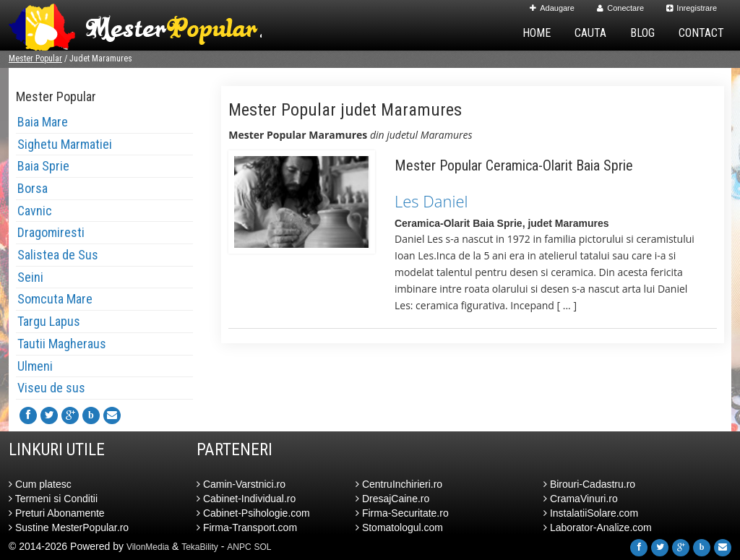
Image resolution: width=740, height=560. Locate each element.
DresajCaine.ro (392, 499)
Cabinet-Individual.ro (246, 499)
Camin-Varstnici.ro (241, 484)
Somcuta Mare (55, 299)
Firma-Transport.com (247, 527)
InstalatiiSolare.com (591, 513)
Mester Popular (35, 59)
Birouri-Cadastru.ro (589, 484)
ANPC (239, 547)
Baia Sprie (43, 166)
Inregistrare (692, 8)
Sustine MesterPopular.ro (69, 527)
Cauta (590, 33)
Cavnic (35, 211)
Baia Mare (43, 122)
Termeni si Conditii (53, 499)
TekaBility (200, 547)
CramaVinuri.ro (581, 499)
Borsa (33, 188)
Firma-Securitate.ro (402, 513)
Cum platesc (40, 484)
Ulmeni (35, 366)
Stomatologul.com (399, 527)
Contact (701, 33)
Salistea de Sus (58, 255)
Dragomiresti (51, 232)
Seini (30, 277)
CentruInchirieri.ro (399, 484)
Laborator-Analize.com (598, 527)
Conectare (620, 8)
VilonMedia (148, 547)
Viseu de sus (51, 388)
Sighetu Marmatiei (65, 144)
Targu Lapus (49, 321)
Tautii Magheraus (62, 344)
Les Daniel (431, 201)
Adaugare (552, 8)
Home (537, 33)
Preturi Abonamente (57, 513)
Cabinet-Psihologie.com (253, 513)
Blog (642, 33)
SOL (263, 547)
